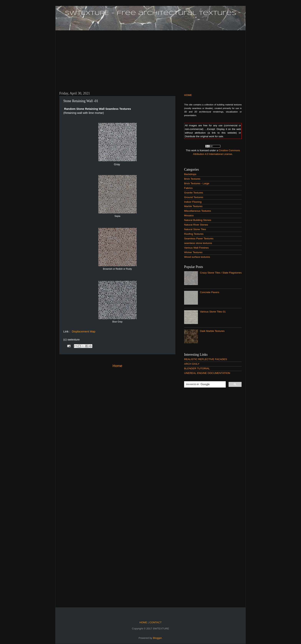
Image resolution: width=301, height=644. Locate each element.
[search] (205, 384)
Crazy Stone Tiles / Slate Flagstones (221, 273)
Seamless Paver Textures (199, 239)
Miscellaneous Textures (198, 211)
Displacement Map (83, 332)
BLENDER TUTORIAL (197, 368)
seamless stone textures (198, 243)
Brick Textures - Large (197, 183)
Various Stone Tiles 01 (213, 312)
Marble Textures (193, 206)
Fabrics (188, 188)
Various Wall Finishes (196, 248)
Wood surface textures (197, 257)
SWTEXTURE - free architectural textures (151, 13)
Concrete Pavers (210, 292)
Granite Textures (194, 193)
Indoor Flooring (193, 202)
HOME (188, 95)
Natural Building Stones (198, 220)
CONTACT (155, 622)
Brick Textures (192, 179)
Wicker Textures (193, 252)
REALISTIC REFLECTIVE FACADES (206, 359)
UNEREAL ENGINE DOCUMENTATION (207, 373)
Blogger (157, 638)
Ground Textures (194, 197)
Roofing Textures (194, 234)
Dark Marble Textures (212, 331)
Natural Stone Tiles (195, 229)
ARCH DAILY (192, 364)
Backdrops (190, 174)
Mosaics (189, 215)
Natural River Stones (196, 225)
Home (117, 366)
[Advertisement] (150, 59)
